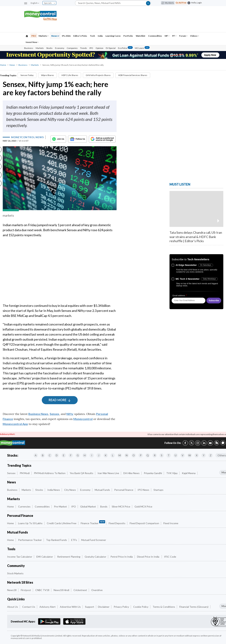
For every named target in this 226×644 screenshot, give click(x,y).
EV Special (111, 48)
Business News (38, 414)
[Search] (113, 3)
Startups (158, 490)
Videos (195, 36)
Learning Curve (113, 36)
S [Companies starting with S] (162, 455)
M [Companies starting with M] (120, 455)
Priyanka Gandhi (153, 473)
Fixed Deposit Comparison (144, 523)
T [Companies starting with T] (169, 455)
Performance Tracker (30, 540)
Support (90, 607)
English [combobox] (35, 3)
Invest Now (32, 42)
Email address (180, 295)
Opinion (99, 48)
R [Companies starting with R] (155, 455)
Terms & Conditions (164, 607)
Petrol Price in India (122, 557)
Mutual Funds (102, 490)
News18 (12, 590)
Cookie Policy (141, 607)
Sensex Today (27, 75)
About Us (13, 607)
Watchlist (141, 36)
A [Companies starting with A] (36, 455)
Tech (92, 36)
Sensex (54, 414)
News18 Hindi (61, 590)
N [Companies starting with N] (127, 455)
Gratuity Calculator (95, 557)
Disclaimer (104, 607)
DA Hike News (131, 473)
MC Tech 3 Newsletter (188, 279)
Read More (60, 400)
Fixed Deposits (117, 523)
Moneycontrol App (15, 424)
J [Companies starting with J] (99, 455)
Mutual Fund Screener (94, 540)
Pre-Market (60, 506)
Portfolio (128, 36)
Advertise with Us (70, 607)
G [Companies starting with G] (78, 455)
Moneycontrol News (27, 137)
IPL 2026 (66, 36)
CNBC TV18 (42, 590)
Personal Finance (124, 490)
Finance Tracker (93, 522)
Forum (183, 36)
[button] (26, 3)
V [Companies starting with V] (183, 455)
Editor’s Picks (80, 36)
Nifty (70, 414)
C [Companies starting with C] (50, 455)
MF (167, 36)
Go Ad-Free (181, 3)
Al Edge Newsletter (186, 265)
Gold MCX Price (143, 506)
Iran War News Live (108, 473)
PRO (34, 36)
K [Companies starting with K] (106, 455)
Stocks (49, 48)
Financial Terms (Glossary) (194, 607)
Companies (72, 48)
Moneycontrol (83, 419)
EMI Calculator (45, 557)
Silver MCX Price (121, 506)
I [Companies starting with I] (92, 455)
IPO (91, 48)
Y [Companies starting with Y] (204, 455)
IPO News (143, 490)
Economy (60, 48)
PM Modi (25, 473)
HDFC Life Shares (70, 75)
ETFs (74, 540)
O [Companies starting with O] (134, 455)
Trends (84, 48)
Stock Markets (15, 573)
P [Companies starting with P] (141, 455)
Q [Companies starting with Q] (148, 455)
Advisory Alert (48, 607)
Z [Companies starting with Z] (211, 455)
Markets (44, 36)
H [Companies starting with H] (85, 455)
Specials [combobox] (50, 3)
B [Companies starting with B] (43, 455)
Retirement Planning (69, 557)
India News (54, 490)
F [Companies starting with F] (71, 455)
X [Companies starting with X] (197, 455)
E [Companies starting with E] (64, 455)
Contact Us (29, 607)
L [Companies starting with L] (113, 455)
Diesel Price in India (148, 557)
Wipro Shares (48, 75)
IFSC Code (170, 557)
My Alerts (168, 3)
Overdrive (97, 590)
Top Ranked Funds (56, 540)
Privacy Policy (121, 607)
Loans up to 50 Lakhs (30, 523)
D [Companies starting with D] (57, 455)
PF (174, 36)
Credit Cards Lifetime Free (62, 523)
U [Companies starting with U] (176, 455)
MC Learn (142, 48)
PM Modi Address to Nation (50, 473)
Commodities (155, 36)
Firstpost (26, 590)
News (55, 36)
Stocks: (13, 455)
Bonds (104, 506)
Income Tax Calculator (20, 557)
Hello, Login (196, 3)
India (100, 36)
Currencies (24, 506)
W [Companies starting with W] (190, 455)
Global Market (88, 506)
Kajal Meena (189, 473)
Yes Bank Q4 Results (82, 473)
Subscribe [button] (214, 301)
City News (70, 490)
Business (29, 48)
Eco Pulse (125, 48)
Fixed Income (171, 523)
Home (3, 65)
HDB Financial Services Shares (133, 75)
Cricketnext (80, 590)
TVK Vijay (172, 473)
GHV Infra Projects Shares (98, 75)
